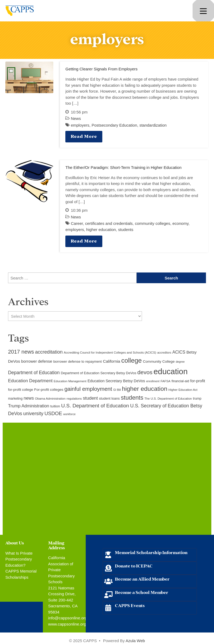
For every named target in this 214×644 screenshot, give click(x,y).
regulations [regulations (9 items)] (74, 399)
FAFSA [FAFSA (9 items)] (166, 381)
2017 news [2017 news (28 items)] (21, 352)
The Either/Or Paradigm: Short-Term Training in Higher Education (123, 167)
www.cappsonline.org (67, 624)
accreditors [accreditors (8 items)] (164, 353)
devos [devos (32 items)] (145, 372)
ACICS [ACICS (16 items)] (179, 352)
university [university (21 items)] (33, 414)
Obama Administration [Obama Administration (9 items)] (50, 399)
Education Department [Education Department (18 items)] (30, 381)
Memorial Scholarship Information (151, 552)
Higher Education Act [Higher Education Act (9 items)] (183, 390)
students (126, 230)
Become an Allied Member (142, 579)
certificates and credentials (109, 223)
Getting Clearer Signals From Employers (101, 69)
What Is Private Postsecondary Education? (19, 559)
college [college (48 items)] (132, 360)
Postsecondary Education (114, 125)
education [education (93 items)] (170, 371)
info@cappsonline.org (68, 618)
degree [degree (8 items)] (180, 362)
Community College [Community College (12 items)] (159, 361)
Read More (84, 136)
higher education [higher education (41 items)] (144, 389)
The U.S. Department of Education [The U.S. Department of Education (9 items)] (168, 399)
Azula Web (135, 641)
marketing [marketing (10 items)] (15, 399)
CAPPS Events (130, 605)
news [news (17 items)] (29, 398)
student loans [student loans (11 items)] (110, 398)
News (76, 118)
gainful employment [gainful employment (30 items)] (88, 389)
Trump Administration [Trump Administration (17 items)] (29, 406)
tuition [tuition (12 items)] (55, 406)
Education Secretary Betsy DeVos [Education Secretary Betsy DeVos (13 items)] (116, 381)
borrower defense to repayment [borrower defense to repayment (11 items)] (78, 361)
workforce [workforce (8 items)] (69, 414)
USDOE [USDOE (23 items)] (53, 413)
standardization (153, 125)
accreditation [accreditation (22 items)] (49, 352)
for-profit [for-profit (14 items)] (198, 381)
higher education (101, 230)
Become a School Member (142, 592)
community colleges (153, 223)
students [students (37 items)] (132, 398)
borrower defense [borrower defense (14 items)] (37, 361)
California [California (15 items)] (111, 361)
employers (80, 125)
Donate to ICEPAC (134, 565)
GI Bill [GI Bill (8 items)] (117, 390)
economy (181, 223)
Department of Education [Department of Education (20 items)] (34, 373)
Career (77, 223)
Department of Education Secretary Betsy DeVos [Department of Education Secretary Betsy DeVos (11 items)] (99, 373)
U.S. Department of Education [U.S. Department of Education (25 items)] (95, 406)
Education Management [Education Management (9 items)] (70, 381)
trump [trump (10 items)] (197, 399)
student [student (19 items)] (90, 398)
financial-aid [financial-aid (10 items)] (180, 381)
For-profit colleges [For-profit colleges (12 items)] (49, 390)
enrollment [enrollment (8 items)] (153, 381)
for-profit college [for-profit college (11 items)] (20, 390)
